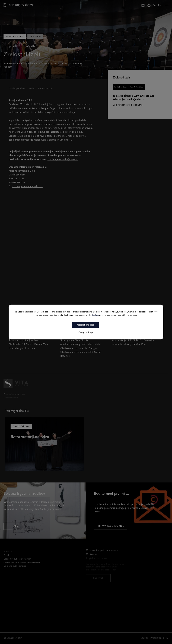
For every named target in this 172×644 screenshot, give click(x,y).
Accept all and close (85, 325)
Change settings (86, 332)
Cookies (95, 315)
